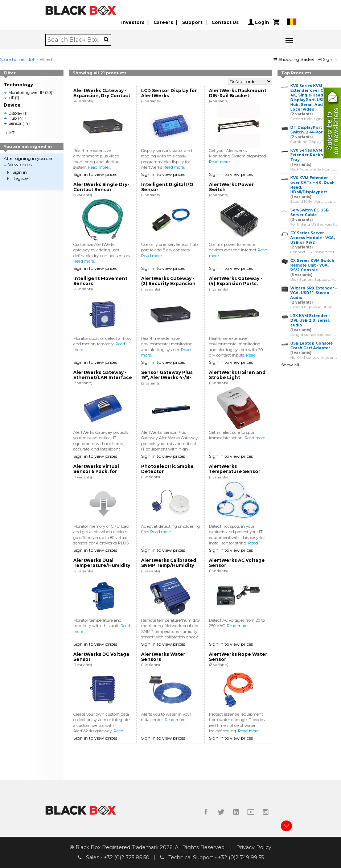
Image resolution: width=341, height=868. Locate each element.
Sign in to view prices (95, 174)
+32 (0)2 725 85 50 (127, 857)
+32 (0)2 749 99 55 (241, 857)
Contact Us (225, 22)
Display (15, 113)
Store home (12, 59)
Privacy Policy (254, 847)
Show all (290, 365)
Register (21, 178)
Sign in (328, 59)
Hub (13, 118)
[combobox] (76, 40)
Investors (133, 22)
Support (192, 22)
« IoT (10, 133)
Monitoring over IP (26, 92)
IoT (32, 59)
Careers (163, 22)
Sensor (15, 123)
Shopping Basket (295, 59)
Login (258, 22)
